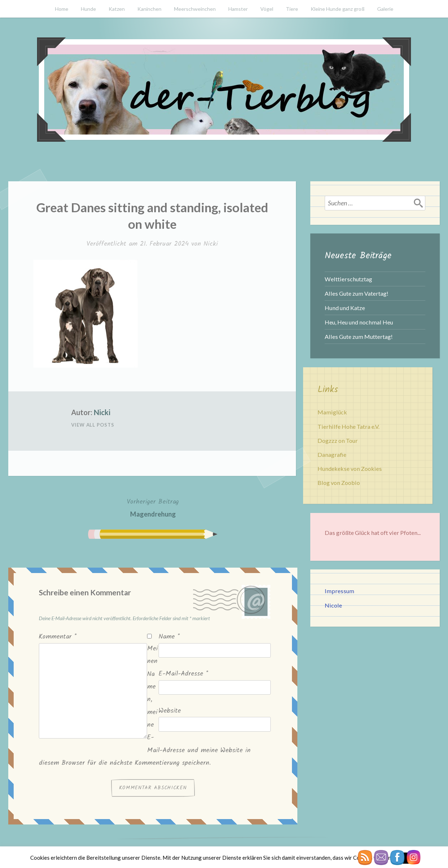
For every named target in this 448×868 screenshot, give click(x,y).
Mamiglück (332, 412)
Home (62, 9)
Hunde (88, 9)
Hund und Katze (345, 308)
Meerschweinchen (195, 9)
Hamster (238, 9)
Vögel (267, 9)
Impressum (339, 591)
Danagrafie (332, 455)
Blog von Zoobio (339, 483)
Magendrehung (153, 507)
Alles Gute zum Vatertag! (356, 293)
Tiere (292, 9)
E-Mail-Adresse (183, 674)
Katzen (117, 9)
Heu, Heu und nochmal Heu (359, 322)
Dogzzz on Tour (338, 440)
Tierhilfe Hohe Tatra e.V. (348, 426)
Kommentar (58, 637)
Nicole (333, 605)
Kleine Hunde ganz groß (338, 9)
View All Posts (93, 425)
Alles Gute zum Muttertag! (359, 337)
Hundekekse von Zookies (350, 469)
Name (169, 637)
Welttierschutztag (348, 279)
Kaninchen (149, 9)
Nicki (211, 244)
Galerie (385, 9)
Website (170, 711)
